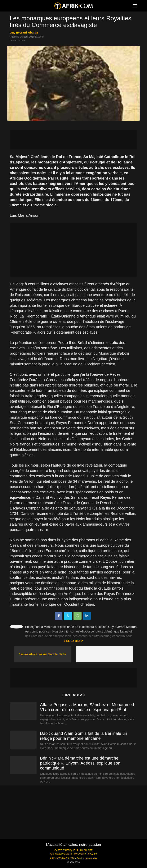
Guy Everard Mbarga (24, 32)
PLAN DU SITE (85, 850)
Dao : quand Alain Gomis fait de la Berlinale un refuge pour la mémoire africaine (84, 736)
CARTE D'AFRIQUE (65, 850)
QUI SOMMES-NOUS (61, 854)
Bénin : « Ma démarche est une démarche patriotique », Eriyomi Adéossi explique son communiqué (80, 763)
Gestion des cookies (87, 858)
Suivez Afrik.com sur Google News (43, 654)
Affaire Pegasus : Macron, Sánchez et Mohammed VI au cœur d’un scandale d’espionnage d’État (87, 707)
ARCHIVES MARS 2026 (62, 858)
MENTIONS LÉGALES (86, 854)
